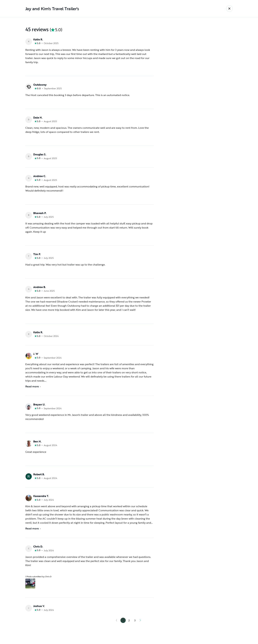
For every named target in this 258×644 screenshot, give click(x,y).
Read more (33, 386)
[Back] (229, 9)
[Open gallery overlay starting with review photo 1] (30, 583)
